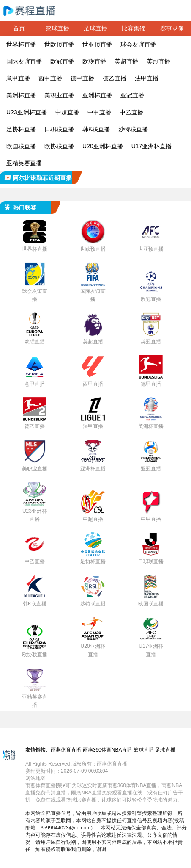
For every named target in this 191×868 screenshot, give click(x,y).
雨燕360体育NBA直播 (108, 750)
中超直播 (67, 112)
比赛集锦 (134, 28)
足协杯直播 (21, 129)
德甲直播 (82, 78)
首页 (19, 28)
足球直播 (95, 28)
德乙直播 (115, 78)
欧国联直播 (21, 146)
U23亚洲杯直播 (27, 112)
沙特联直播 (133, 129)
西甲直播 (50, 78)
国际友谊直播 (24, 61)
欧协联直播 (59, 146)
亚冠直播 (132, 95)
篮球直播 (57, 28)
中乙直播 (131, 112)
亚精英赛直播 (24, 163)
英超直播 (126, 61)
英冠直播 (158, 61)
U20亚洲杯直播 (103, 146)
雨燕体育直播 (66, 750)
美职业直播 (59, 95)
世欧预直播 (59, 44)
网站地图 (35, 778)
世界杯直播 (21, 44)
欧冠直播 (62, 61)
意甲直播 (18, 78)
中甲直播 (99, 112)
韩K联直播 (96, 129)
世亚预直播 (97, 44)
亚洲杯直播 (97, 95)
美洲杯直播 (21, 95)
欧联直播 (94, 61)
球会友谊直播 (138, 44)
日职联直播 (59, 129)
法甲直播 (147, 78)
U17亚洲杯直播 (152, 146)
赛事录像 (172, 28)
